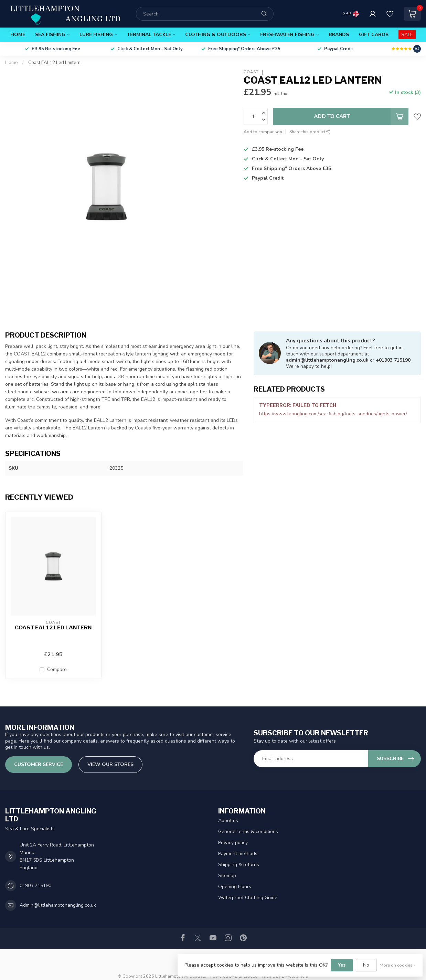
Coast (251, 72)
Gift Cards (374, 35)
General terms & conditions (248, 832)
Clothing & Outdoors (216, 35)
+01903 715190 (393, 360)
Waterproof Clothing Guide (248, 898)
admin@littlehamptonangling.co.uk (327, 360)
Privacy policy (233, 843)
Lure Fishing (96, 35)
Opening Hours (235, 887)
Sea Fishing (50, 35)
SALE (407, 35)
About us (228, 821)
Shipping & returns (239, 865)
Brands (339, 35)
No (366, 965)
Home (18, 35)
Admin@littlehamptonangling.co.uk (58, 905)
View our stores (110, 764)
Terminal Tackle (149, 35)
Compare (57, 669)
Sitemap (227, 876)
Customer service (39, 764)
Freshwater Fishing (287, 35)
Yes (342, 965)
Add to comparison (263, 132)
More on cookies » (398, 965)
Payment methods (238, 854)
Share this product (310, 132)
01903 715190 (35, 886)
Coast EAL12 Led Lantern (54, 63)
